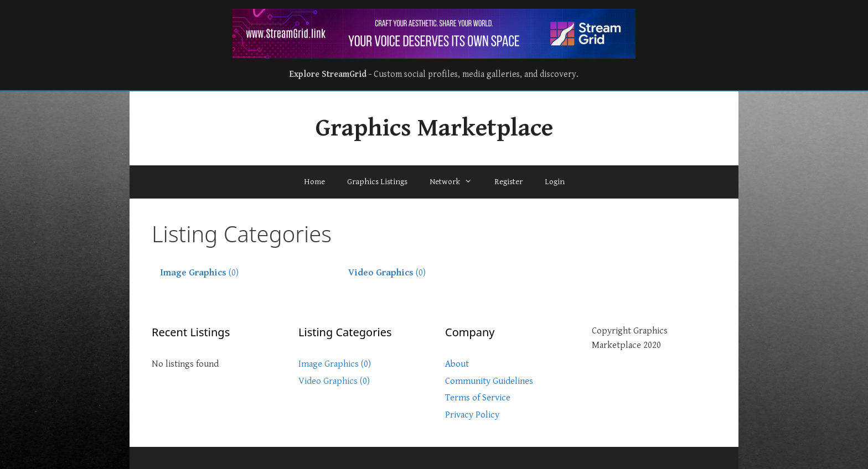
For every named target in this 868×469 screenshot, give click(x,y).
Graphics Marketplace (434, 128)
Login (555, 182)
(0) (199, 273)
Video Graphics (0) (334, 381)
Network (456, 182)
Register (508, 182)
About (457, 364)
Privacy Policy (472, 415)
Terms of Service (478, 398)
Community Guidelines (489, 381)
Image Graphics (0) (335, 364)
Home (314, 182)
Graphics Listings (377, 182)
